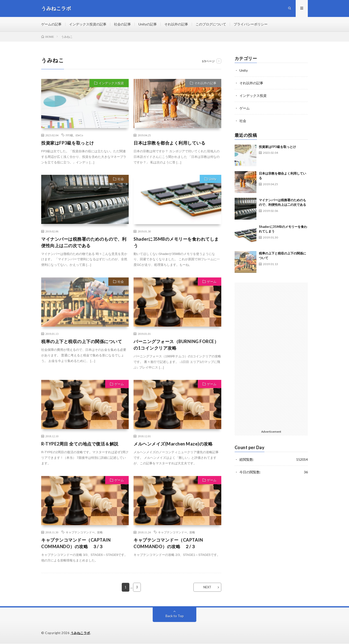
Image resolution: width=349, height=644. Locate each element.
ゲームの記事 (51, 24)
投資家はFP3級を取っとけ (68, 143)
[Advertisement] (271, 355)
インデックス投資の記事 (88, 24)
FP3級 (69, 135)
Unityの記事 (148, 24)
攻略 (100, 532)
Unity (213, 179)
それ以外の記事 (176, 24)
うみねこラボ (80, 633)
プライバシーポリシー (251, 24)
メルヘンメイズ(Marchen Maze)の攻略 (173, 444)
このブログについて (211, 24)
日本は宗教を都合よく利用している (169, 143)
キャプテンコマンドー (80, 532)
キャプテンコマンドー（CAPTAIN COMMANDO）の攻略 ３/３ (76, 543)
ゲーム (212, 282)
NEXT (207, 587)
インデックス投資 (111, 83)
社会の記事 (122, 24)
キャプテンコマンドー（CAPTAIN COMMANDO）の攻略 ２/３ (168, 543)
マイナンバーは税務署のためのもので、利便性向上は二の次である (84, 242)
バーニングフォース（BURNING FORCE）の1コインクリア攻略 (176, 345)
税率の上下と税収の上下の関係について (82, 341)
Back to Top (175, 616)
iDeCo (79, 135)
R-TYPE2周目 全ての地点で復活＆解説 (80, 444)
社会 (121, 179)
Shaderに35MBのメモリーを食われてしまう (176, 242)
